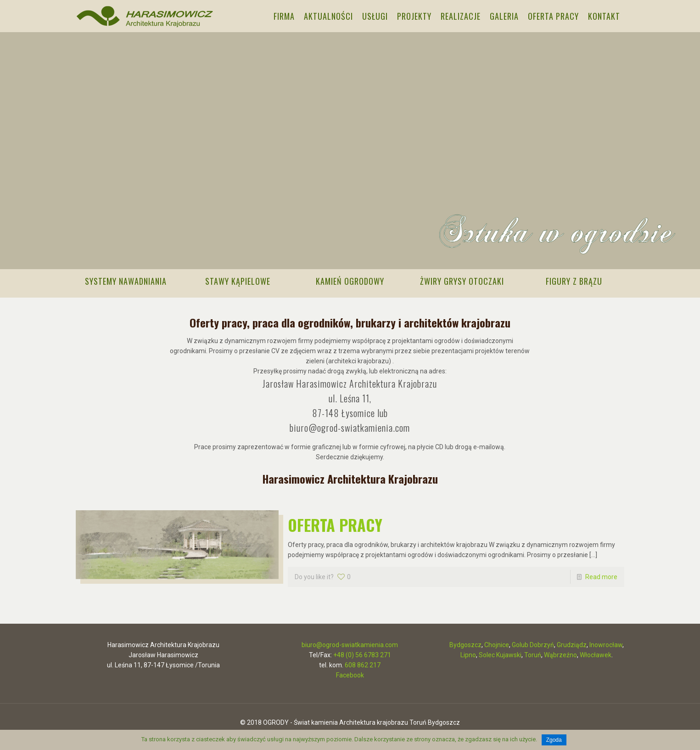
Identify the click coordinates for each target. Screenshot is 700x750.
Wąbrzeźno (560, 654)
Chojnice (497, 643)
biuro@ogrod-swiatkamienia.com (350, 426)
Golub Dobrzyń (533, 643)
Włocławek (596, 654)
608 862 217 (363, 664)
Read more (601, 575)
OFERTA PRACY (335, 523)
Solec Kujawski (500, 654)
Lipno (468, 654)
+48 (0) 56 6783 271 (362, 654)
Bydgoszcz (465, 643)
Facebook (350, 674)
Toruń (533, 654)
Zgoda (554, 740)
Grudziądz (572, 643)
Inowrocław (606, 643)
